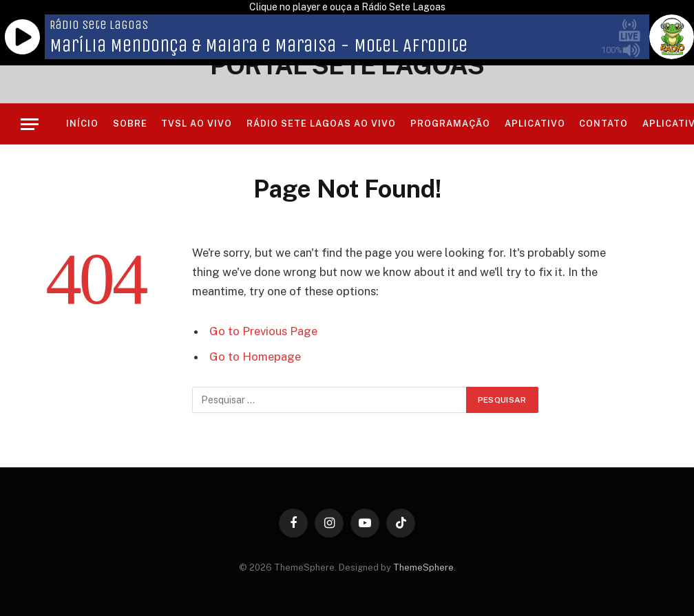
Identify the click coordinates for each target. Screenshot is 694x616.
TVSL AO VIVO (197, 124)
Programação (450, 124)
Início (82, 124)
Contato (603, 124)
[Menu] (30, 124)
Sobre (130, 124)
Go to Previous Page (263, 331)
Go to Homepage (255, 357)
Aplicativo (535, 124)
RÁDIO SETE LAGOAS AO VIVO (322, 124)
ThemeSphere (423, 567)
